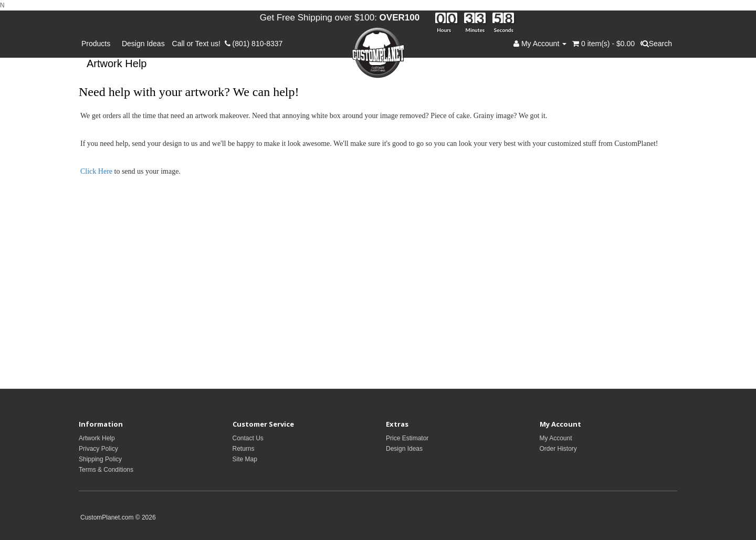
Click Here (97, 171)
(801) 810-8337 (254, 44)
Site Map (245, 459)
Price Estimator (407, 438)
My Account (556, 438)
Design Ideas (143, 44)
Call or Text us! (198, 44)
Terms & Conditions (106, 470)
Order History (558, 449)
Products (98, 44)
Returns (244, 449)
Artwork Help (97, 438)
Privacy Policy (98, 449)
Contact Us (248, 438)
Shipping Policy (100, 459)
